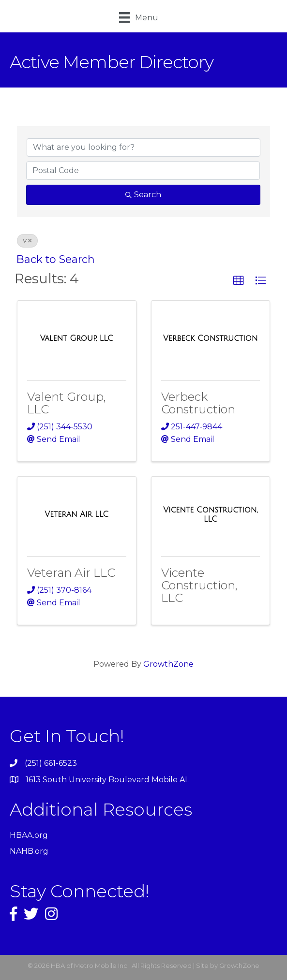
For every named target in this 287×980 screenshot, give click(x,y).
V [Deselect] (27, 241)
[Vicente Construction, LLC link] (211, 515)
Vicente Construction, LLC (199, 585)
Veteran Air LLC (71, 573)
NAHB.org (29, 851)
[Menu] (138, 17)
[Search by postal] (143, 171)
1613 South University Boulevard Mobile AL (107, 780)
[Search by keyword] (143, 147)
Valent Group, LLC (67, 403)
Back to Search (56, 259)
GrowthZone (168, 664)
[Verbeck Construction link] (211, 338)
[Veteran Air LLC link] (76, 514)
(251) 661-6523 (51, 763)
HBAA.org (29, 835)
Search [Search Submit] (143, 195)
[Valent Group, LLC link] (77, 338)
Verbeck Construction (198, 403)
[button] (239, 281)
